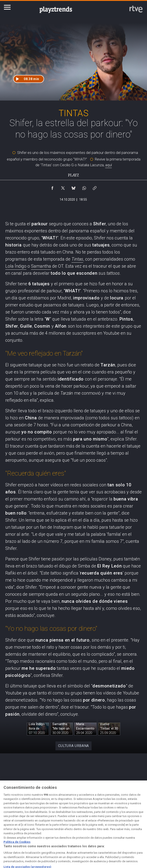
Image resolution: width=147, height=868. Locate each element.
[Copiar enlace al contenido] (95, 187)
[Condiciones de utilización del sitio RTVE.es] (11, 825)
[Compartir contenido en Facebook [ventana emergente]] (52, 187)
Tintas (77, 259)
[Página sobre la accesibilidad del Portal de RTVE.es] (94, 825)
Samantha (41, 266)
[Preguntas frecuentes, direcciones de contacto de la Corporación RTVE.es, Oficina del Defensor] (137, 825)
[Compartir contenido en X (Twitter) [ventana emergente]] (63, 187)
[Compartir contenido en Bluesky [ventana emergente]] (73, 187)
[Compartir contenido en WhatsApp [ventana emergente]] (84, 187)
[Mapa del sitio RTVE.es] (115, 825)
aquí (108, 165)
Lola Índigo (16, 266)
